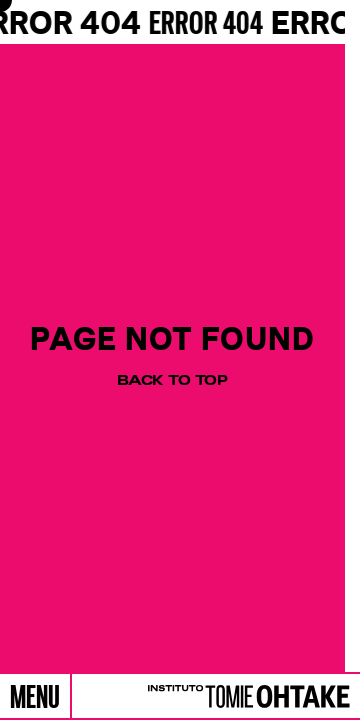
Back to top (172, 380)
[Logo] (244, 696)
